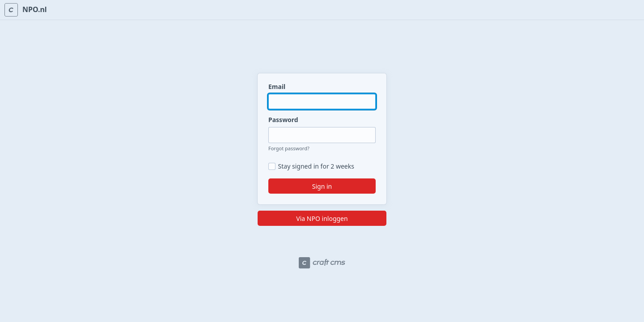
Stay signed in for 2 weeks (316, 166)
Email (277, 87)
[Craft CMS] (322, 263)
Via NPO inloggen (322, 218)
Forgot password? (289, 148)
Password (283, 120)
